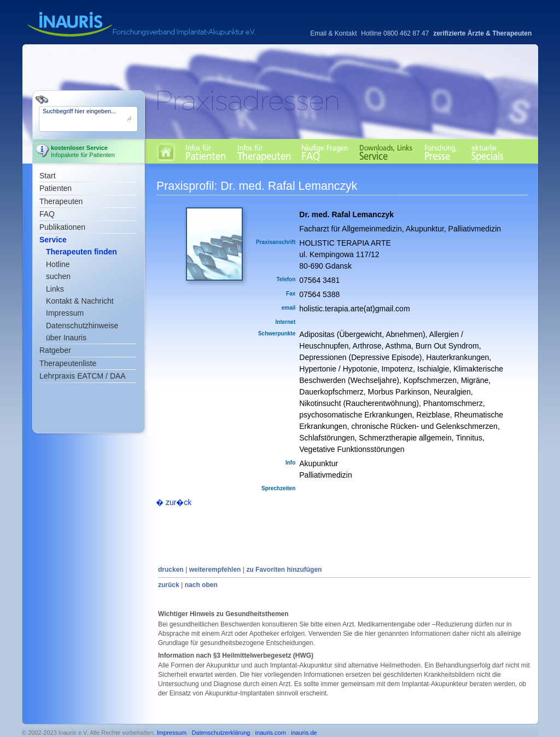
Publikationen (62, 227)
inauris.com (271, 733)
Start (48, 176)
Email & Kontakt (333, 33)
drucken (171, 570)
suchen (58, 276)
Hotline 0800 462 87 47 (395, 33)
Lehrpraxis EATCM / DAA (83, 376)
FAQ (47, 214)
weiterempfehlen (215, 570)
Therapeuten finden (81, 252)
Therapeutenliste (68, 363)
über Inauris (66, 338)
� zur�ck (174, 502)
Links (55, 289)
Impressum (65, 313)
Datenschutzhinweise (82, 326)
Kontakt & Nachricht (80, 301)
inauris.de (304, 733)
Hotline (58, 264)
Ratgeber (55, 350)
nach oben (201, 585)
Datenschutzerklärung (221, 733)
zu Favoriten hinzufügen (284, 570)
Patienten (56, 188)
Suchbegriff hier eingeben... (87, 114)
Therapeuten (61, 201)
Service (53, 240)
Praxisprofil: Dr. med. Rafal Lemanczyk (257, 186)
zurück (169, 585)
